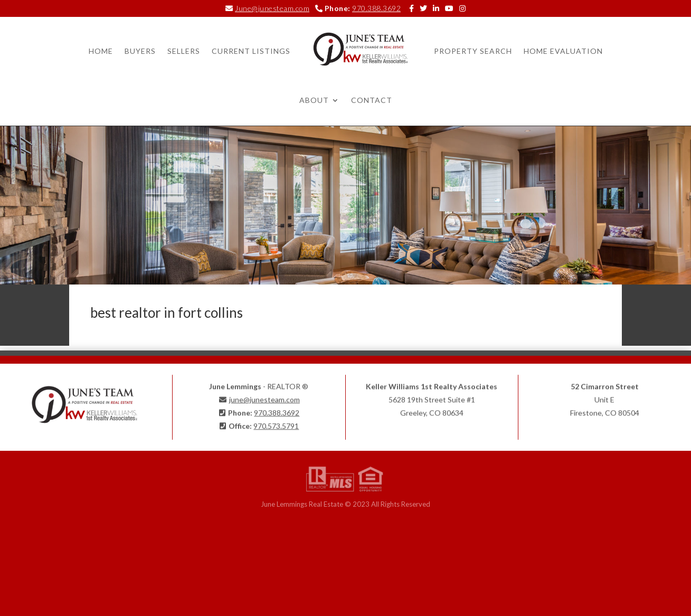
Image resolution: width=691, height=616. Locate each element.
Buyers (140, 51)
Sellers (184, 51)
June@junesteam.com (272, 8)
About (314, 100)
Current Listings (251, 51)
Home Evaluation (563, 51)
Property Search (473, 51)
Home (101, 51)
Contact (372, 100)
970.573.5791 (276, 424)
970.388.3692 (376, 8)
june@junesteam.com (264, 397)
